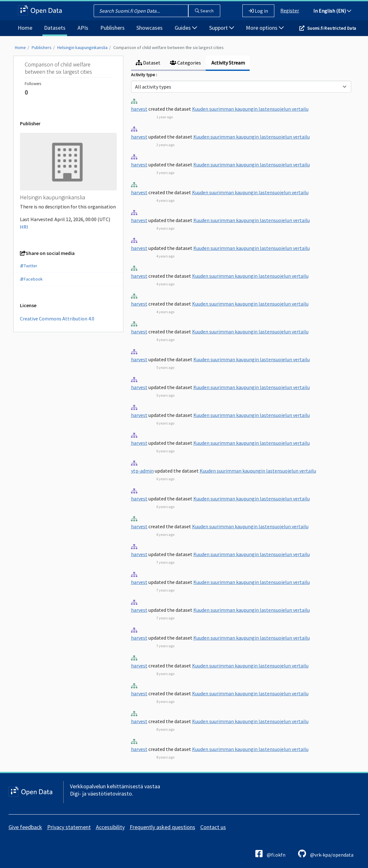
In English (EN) (332, 11)
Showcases (150, 28)
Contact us (213, 827)
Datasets (55, 28)
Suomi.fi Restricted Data (332, 28)
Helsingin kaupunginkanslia (82, 47)
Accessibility (110, 827)
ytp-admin (142, 471)
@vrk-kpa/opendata (326, 854)
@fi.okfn (270, 854)
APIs (83, 28)
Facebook (31, 279)
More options (265, 28)
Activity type (143, 75)
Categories (185, 63)
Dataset (148, 63)
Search (204, 11)
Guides (186, 28)
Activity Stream (228, 63)
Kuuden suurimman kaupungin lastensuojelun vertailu (250, 109)
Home (25, 28)
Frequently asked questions (162, 827)
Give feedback (25, 827)
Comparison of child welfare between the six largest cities (168, 47)
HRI (24, 227)
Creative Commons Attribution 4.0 (57, 319)
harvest (139, 109)
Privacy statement (69, 827)
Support (222, 28)
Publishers (112, 28)
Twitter (29, 266)
